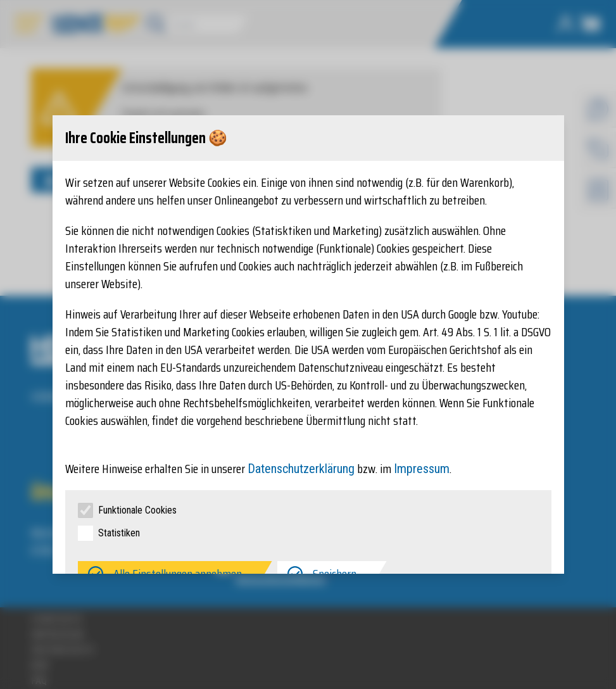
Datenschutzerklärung (301, 469)
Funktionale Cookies (137, 510)
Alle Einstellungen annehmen (178, 574)
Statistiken (119, 533)
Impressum (422, 469)
